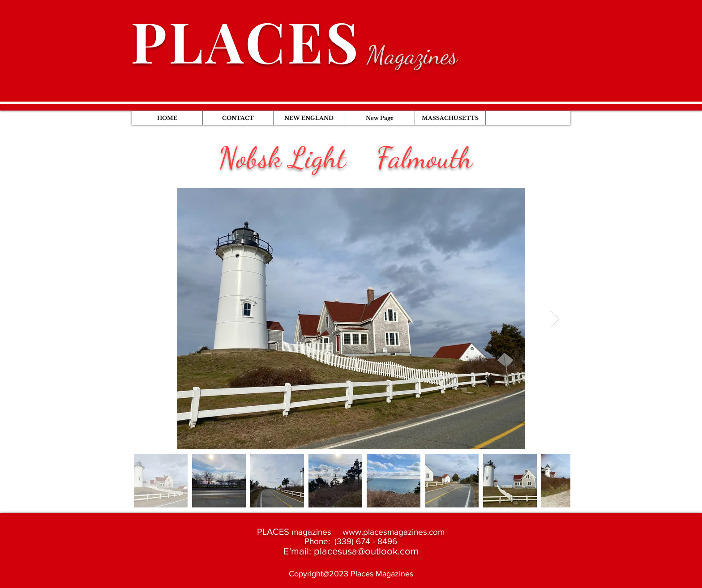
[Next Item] (555, 319)
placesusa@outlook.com (366, 551)
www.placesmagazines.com (394, 532)
